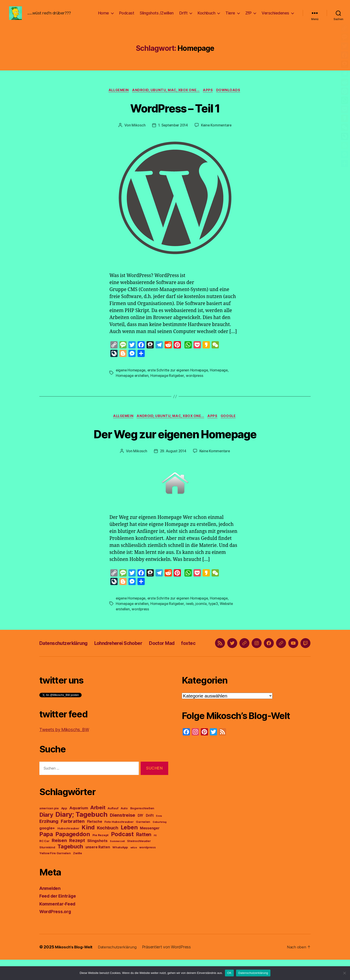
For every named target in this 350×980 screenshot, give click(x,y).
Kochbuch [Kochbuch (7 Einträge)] (108, 848)
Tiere (230, 16)
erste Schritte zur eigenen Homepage (180, 378)
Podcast (127, 16)
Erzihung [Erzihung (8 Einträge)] (49, 841)
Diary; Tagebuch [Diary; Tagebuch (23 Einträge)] (81, 835)
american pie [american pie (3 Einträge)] (49, 828)
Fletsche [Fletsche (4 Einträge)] (95, 842)
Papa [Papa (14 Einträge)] (46, 854)
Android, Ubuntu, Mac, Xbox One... (166, 97)
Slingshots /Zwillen (157, 16)
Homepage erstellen (133, 383)
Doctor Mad (180, 657)
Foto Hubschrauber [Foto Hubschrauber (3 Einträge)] (119, 842)
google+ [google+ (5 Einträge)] (47, 848)
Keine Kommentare (217, 133)
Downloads (231, 97)
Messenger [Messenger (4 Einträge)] (150, 848)
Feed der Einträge (60, 916)
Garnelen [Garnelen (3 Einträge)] (143, 842)
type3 (216, 612)
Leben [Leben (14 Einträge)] (129, 848)
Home (104, 16)
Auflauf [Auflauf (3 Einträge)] (113, 828)
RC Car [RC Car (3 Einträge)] (44, 861)
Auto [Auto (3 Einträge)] (124, 828)
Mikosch (137, 133)
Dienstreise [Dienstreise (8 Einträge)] (123, 835)
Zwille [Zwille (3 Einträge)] (77, 873)
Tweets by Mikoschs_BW (67, 750)
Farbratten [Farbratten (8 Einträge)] (73, 841)
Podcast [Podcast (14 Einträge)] (122, 854)
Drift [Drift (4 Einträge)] (150, 836)
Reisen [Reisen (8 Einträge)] (59, 861)
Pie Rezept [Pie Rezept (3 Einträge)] (101, 855)
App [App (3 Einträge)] (64, 828)
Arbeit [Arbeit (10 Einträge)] (98, 828)
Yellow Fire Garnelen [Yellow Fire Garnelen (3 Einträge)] (55, 873)
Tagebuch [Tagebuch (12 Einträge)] (70, 867)
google (231, 424)
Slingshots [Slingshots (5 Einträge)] (97, 861)
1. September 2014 (173, 133)
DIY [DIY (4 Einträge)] (141, 836)
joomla (204, 612)
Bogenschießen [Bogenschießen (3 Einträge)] (142, 828)
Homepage (222, 378)
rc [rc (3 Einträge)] (155, 855)
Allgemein (117, 97)
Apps (210, 97)
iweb (192, 612)
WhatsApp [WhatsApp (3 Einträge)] (120, 868)
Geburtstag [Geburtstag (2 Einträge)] (159, 842)
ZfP (248, 16)
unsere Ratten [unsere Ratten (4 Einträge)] (98, 867)
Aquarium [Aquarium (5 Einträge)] (79, 828)
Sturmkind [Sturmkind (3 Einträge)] (47, 868)
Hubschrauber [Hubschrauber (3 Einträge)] (68, 849)
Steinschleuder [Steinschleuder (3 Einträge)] (139, 861)
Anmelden (51, 909)
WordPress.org (57, 932)
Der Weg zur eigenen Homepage (175, 441)
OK (229, 973)
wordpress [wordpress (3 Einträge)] (148, 868)
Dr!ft (183, 16)
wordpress (197, 383)
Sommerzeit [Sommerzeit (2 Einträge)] (117, 862)
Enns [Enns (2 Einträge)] (159, 836)
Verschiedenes (275, 16)
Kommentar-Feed (59, 924)
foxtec (211, 657)
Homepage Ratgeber (169, 383)
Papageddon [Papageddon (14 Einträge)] (73, 854)
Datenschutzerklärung (68, 657)
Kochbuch (206, 16)
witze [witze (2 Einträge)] (134, 868)
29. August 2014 (173, 459)
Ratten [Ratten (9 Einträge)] (144, 855)
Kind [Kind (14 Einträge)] (88, 848)
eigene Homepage (131, 378)
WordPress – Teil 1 (175, 115)
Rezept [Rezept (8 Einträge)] (77, 861)
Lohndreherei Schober (131, 657)
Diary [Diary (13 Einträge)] (46, 835)
